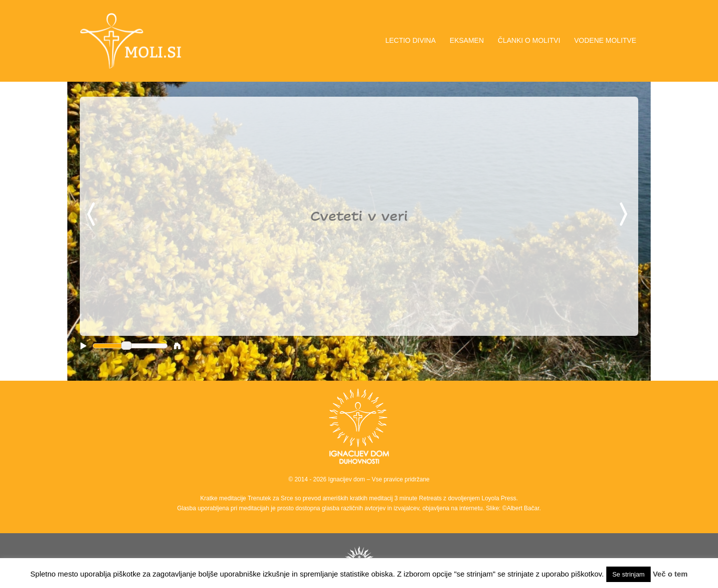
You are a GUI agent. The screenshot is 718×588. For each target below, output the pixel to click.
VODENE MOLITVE (605, 40)
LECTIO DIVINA (411, 40)
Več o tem (670, 574)
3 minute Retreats (419, 498)
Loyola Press (499, 498)
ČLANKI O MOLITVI (529, 40)
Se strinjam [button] (628, 574)
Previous (93, 215)
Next (625, 215)
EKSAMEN (467, 40)
